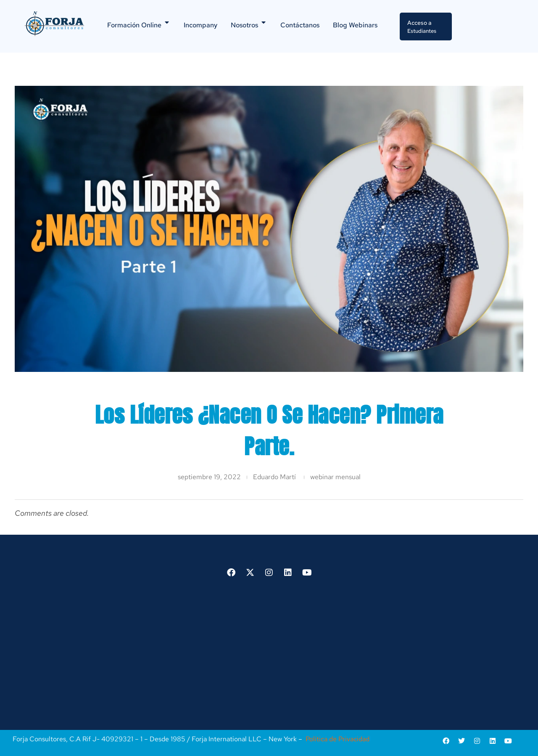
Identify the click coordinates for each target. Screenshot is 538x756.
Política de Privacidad (338, 738)
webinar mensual (335, 476)
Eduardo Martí (274, 476)
